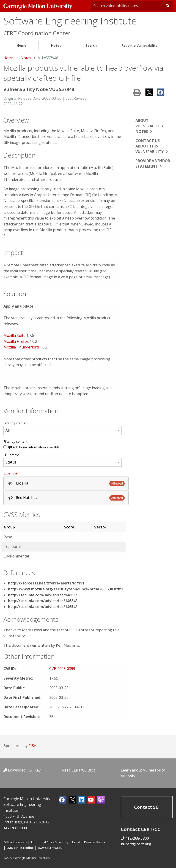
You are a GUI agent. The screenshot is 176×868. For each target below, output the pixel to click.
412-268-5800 (15, 828)
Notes (56, 45)
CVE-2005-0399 (62, 669)
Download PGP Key (22, 770)
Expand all (11, 473)
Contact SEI (147, 807)
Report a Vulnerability (139, 45)
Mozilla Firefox (16, 341)
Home (22, 45)
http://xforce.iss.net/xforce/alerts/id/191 (46, 583)
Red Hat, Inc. (26, 498)
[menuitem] (21, 46)
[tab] (66, 484)
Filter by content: (16, 441)
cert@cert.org (138, 844)
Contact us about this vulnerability (150, 146)
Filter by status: (15, 423)
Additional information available (34, 447)
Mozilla (22, 483)
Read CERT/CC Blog (79, 770)
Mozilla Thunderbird (21, 347)
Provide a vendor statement (153, 163)
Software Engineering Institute (70, 21)
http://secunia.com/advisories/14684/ (43, 601)
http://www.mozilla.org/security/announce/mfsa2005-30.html (65, 589)
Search (91, 45)
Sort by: (11, 455)
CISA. (33, 746)
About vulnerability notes (150, 126)
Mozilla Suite (15, 335)
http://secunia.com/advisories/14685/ (43, 595)
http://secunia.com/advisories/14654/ (43, 607)
